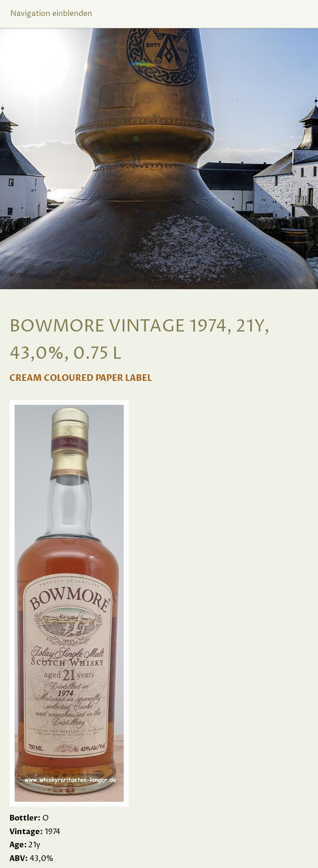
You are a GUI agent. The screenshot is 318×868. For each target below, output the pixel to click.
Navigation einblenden (51, 14)
